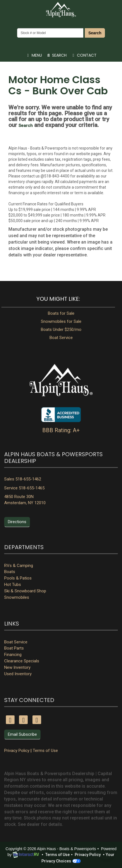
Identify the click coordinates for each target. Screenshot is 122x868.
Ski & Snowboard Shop (25, 591)
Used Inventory (18, 674)
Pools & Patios (18, 578)
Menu (35, 56)
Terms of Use (45, 751)
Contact (84, 56)
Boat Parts (14, 648)
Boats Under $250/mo (61, 330)
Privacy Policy (17, 751)
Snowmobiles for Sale (61, 321)
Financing (13, 655)
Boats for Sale (61, 313)
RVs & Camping (19, 566)
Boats (10, 572)
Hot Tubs (13, 585)
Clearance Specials (22, 661)
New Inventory (17, 667)
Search (95, 33)
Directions (17, 522)
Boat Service (61, 338)
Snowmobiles (17, 597)
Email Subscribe (22, 734)
